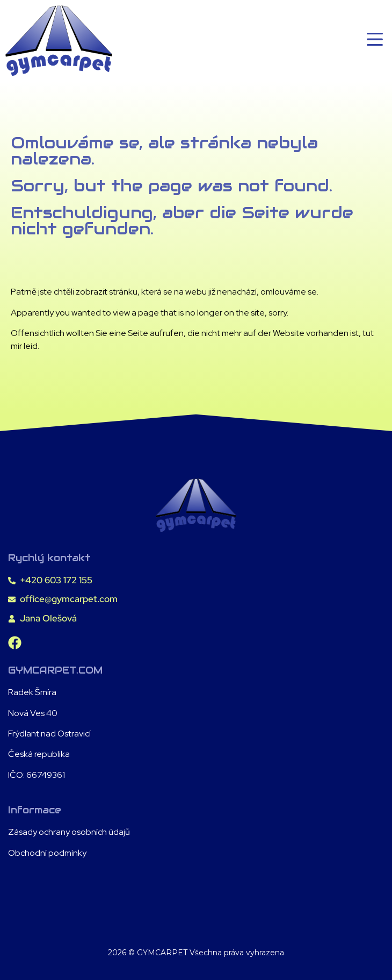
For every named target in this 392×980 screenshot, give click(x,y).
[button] (375, 41)
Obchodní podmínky (47, 853)
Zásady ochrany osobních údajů (69, 832)
